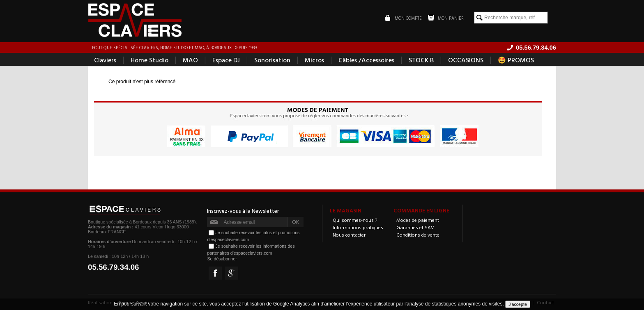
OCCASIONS (466, 60)
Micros (314, 60)
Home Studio (149, 60)
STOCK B (421, 60)
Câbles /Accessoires (366, 60)
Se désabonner (222, 259)
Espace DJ (226, 60)
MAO (190, 60)
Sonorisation (272, 60)
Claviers (105, 60)
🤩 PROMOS (516, 60)
